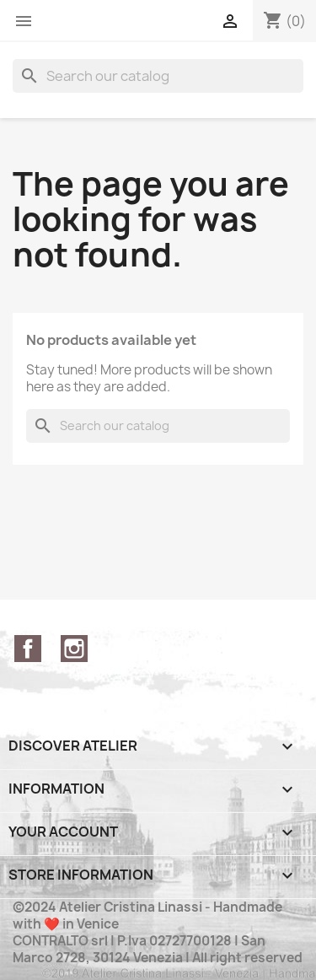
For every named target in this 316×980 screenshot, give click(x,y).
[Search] (158, 76)
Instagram (74, 649)
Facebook (28, 649)
